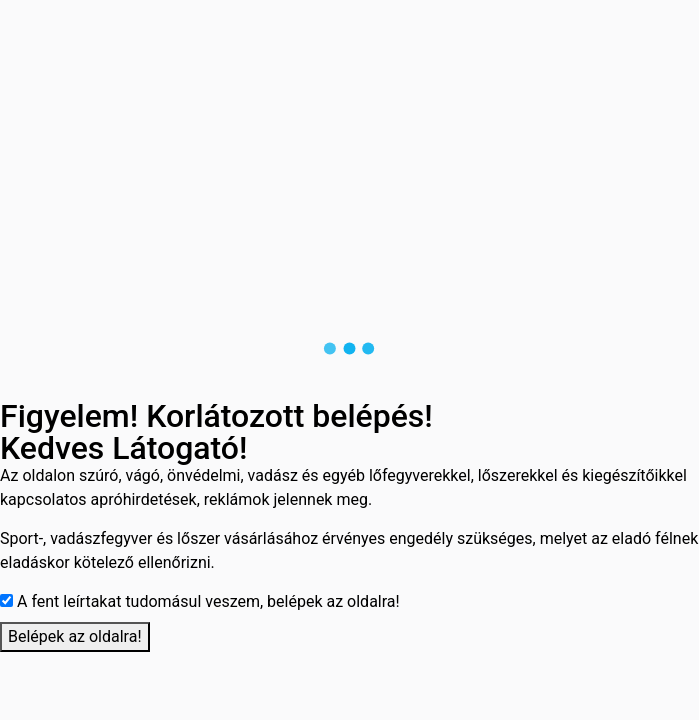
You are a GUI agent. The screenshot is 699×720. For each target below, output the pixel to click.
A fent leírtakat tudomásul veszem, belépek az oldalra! (208, 601)
